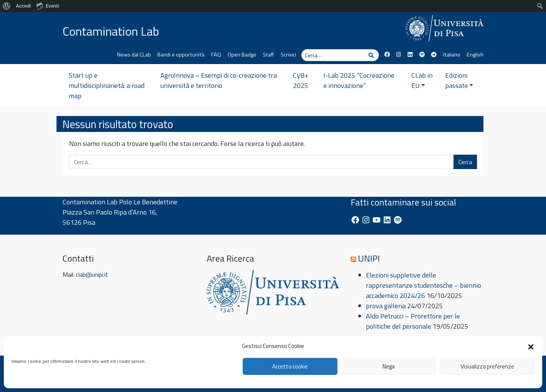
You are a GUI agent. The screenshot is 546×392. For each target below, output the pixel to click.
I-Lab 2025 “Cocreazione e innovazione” (359, 80)
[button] (531, 346)
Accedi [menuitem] (23, 6)
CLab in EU (422, 80)
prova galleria (386, 306)
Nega (389, 366)
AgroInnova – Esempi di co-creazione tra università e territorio (219, 80)
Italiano (452, 55)
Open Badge (242, 55)
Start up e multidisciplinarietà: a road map (107, 85)
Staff (268, 55)
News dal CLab (134, 55)
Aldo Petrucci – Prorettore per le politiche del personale (413, 321)
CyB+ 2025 (301, 80)
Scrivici (288, 55)
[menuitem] (7, 6)
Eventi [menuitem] (48, 6)
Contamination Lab (111, 31)
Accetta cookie (290, 366)
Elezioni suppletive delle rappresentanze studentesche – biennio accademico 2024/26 (424, 285)
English (475, 55)
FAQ (216, 55)
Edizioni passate (459, 80)
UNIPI (369, 258)
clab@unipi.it (92, 274)
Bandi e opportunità (181, 55)
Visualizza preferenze (487, 366)
